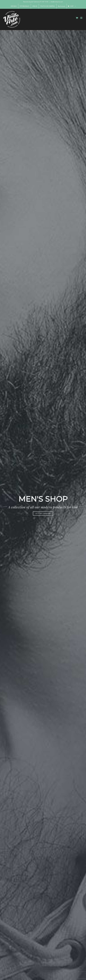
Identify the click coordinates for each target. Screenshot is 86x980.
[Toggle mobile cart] (77, 18)
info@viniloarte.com (57, 2)
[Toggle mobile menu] (81, 18)
